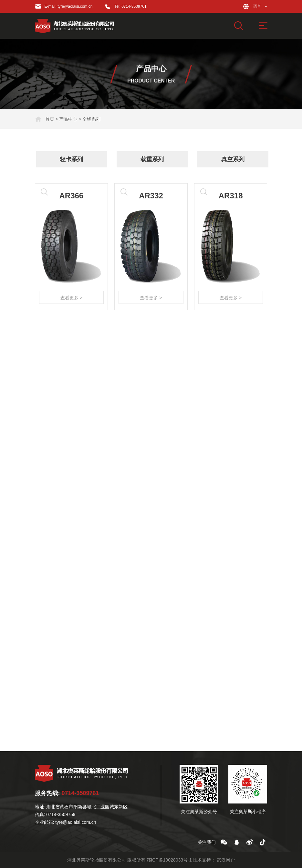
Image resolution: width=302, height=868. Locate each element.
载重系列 (155, 159)
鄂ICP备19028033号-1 (169, 860)
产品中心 (68, 119)
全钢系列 (91, 119)
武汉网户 (226, 860)
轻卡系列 (74, 159)
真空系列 (235, 159)
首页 (50, 119)
